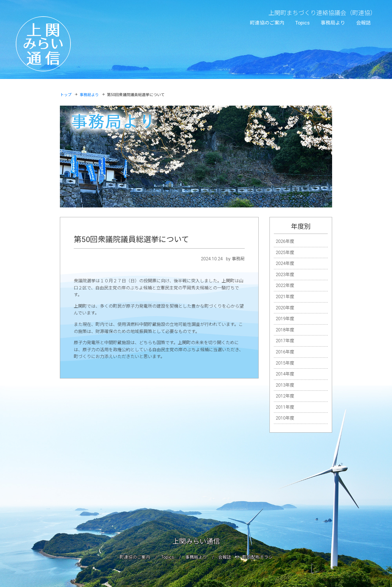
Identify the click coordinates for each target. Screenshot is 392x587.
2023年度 (285, 275)
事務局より (333, 23)
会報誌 (363, 23)
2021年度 (285, 297)
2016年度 (285, 352)
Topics (302, 23)
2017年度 (285, 341)
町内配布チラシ (258, 557)
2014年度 (285, 374)
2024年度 (285, 263)
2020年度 (285, 308)
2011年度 (285, 407)
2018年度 (285, 330)
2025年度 (285, 253)
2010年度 (285, 418)
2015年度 (285, 363)
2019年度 (285, 319)
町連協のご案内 (267, 23)
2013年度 (285, 385)
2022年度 (285, 285)
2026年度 (285, 241)
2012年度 (285, 396)
